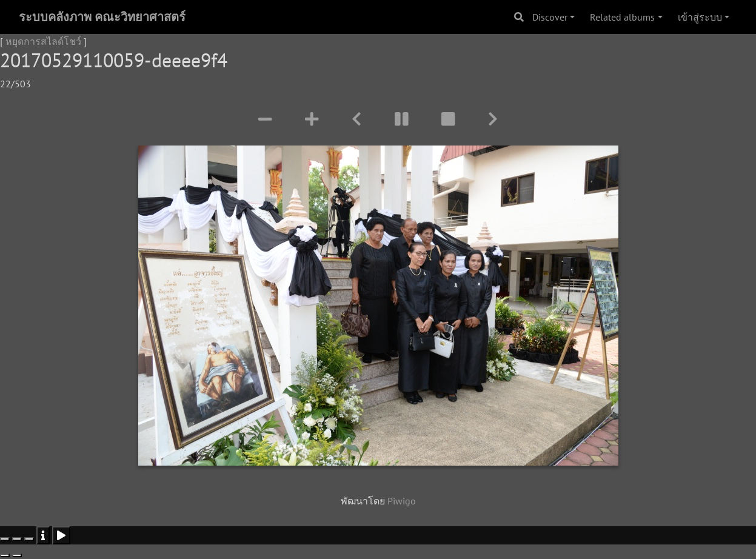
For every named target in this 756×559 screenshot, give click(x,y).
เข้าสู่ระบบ (700, 17)
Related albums (622, 17)
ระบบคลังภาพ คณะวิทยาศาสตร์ (102, 17)
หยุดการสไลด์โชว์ (43, 41)
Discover (550, 17)
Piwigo (402, 501)
